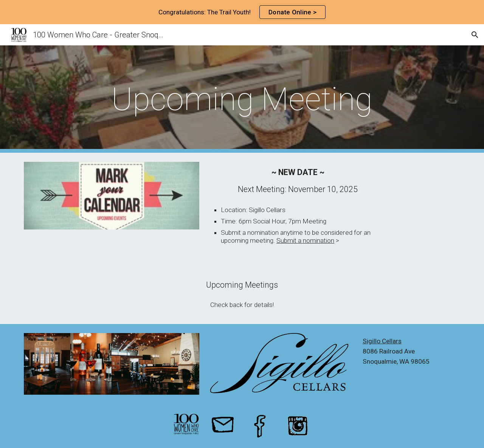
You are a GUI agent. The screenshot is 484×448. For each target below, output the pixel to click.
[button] (475, 35)
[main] (242, 99)
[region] (242, 12)
